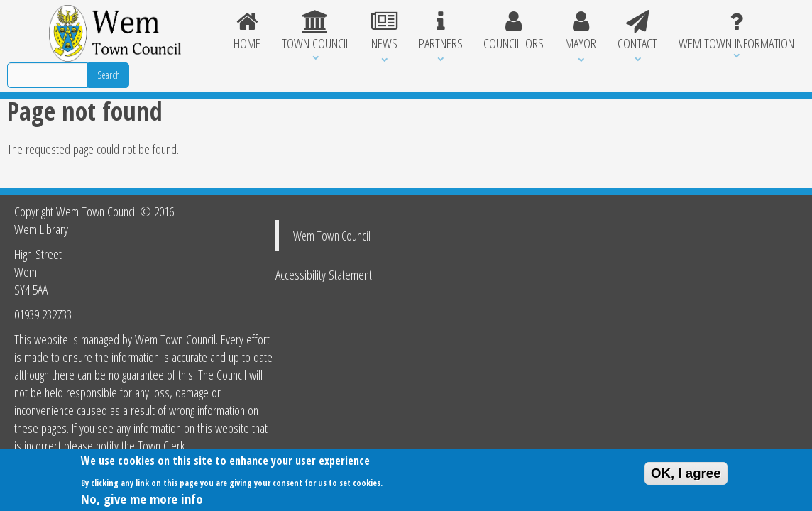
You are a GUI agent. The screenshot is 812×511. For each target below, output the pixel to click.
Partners (441, 31)
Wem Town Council (332, 236)
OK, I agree (686, 476)
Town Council (316, 31)
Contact (637, 31)
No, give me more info (142, 501)
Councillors (514, 31)
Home (247, 31)
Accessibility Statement (324, 274)
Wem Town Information (736, 31)
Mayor (581, 31)
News (384, 31)
